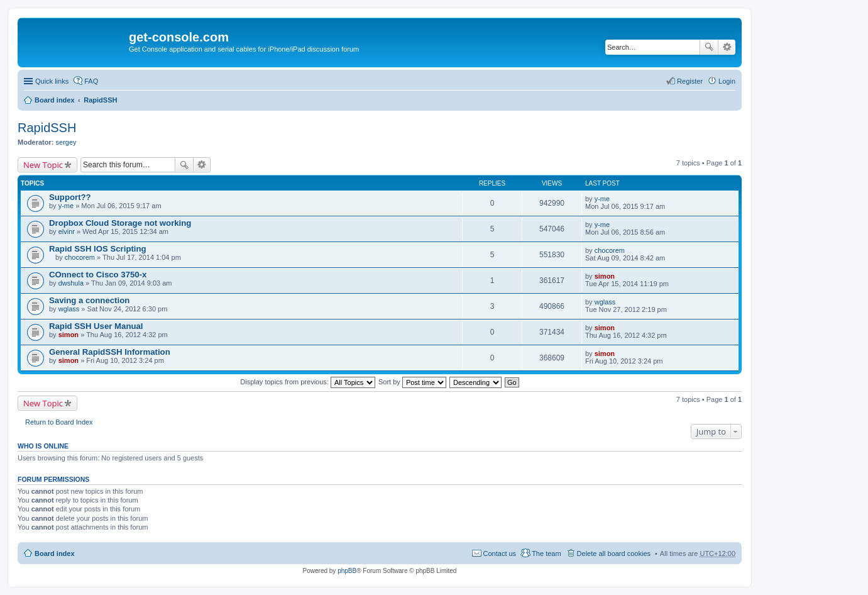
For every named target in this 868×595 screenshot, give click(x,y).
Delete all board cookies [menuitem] (614, 553)
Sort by (412, 382)
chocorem (80, 257)
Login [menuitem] (727, 81)
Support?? (70, 197)
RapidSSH (100, 100)
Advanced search (727, 47)
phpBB (347, 571)
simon (605, 276)
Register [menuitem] (690, 81)
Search (709, 47)
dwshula (71, 283)
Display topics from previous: (308, 382)
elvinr (67, 231)
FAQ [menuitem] (91, 81)
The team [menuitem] (546, 553)
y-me (66, 206)
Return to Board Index (59, 422)
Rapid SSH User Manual (96, 326)
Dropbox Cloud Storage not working (120, 223)
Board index (55, 100)
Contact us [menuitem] (500, 553)
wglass (69, 309)
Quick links (52, 81)
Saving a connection (89, 300)
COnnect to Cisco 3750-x (98, 275)
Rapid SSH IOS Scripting (98, 249)
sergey (66, 142)
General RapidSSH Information (110, 352)
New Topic (43, 165)
